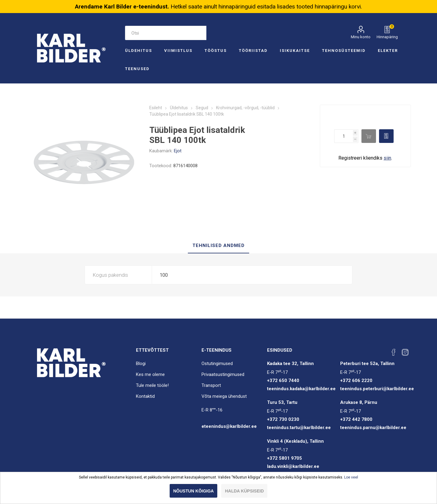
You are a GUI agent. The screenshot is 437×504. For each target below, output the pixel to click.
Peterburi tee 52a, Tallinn (367, 364)
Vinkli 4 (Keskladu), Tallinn (295, 441)
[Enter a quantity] (344, 136)
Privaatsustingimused (223, 374)
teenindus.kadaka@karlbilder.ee (301, 389)
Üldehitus (139, 51)
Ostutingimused (217, 364)
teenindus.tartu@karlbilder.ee (299, 428)
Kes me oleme (150, 374)
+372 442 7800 (356, 419)
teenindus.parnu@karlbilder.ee (373, 428)
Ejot (178, 151)
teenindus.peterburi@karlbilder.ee (377, 389)
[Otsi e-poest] (166, 33)
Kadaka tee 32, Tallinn (290, 364)
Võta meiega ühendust (224, 396)
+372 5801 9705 (285, 458)
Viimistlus (178, 51)
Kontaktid (145, 396)
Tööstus (216, 51)
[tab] (218, 246)
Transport (211, 385)
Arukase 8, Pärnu (359, 402)
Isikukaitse (295, 51)
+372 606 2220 (356, 381)
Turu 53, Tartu (282, 402)
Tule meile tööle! (152, 385)
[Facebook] (394, 352)
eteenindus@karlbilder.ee (229, 426)
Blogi (141, 364)
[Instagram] (405, 352)
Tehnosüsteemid (344, 51)
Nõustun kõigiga (194, 491)
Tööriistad (253, 51)
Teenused (137, 69)
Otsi (213, 33)
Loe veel (351, 477)
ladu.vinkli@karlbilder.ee (293, 466)
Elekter (388, 51)
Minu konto (361, 37)
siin (387, 158)
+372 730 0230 (283, 419)
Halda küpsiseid (244, 491)
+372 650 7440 (283, 381)
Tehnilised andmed (218, 245)
